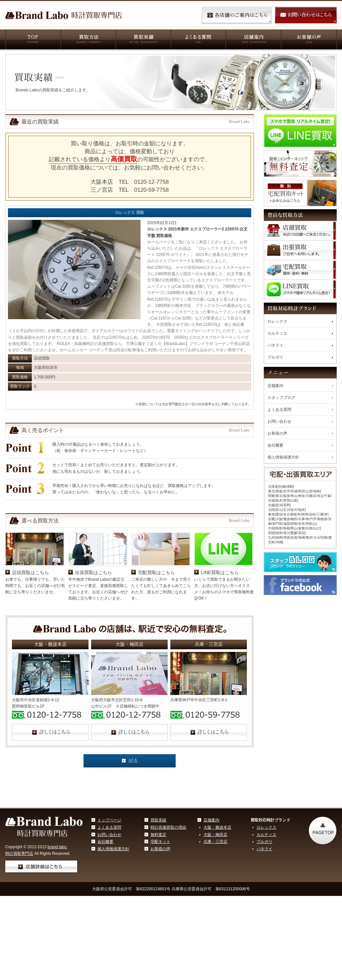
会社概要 (275, 445)
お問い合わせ (279, 421)
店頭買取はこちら (30, 620)
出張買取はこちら (93, 620)
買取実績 (143, 40)
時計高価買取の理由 (168, 875)
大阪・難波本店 (217, 875)
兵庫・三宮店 (215, 889)
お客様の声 (309, 40)
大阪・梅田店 (215, 882)
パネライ (275, 345)
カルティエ (277, 333)
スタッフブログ (281, 398)
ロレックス (277, 321)
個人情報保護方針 (283, 457)
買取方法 (88, 40)
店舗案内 (253, 40)
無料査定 (158, 882)
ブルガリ (275, 357)
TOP (33, 40)
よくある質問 (198, 40)
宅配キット (160, 889)
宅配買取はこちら (156, 620)
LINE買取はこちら (220, 620)
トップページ (109, 867)
